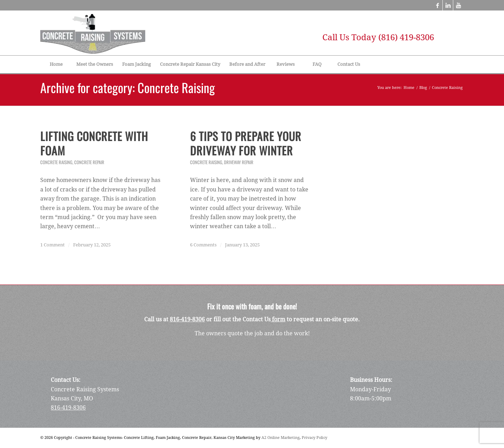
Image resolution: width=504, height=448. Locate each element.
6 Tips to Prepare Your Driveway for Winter (246, 143)
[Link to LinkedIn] (448, 5)
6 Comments (203, 245)
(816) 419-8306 (406, 37)
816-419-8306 (187, 319)
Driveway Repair (239, 162)
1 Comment (52, 245)
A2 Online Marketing (281, 438)
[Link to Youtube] (458, 5)
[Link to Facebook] (437, 5)
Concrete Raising (56, 162)
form (278, 319)
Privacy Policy (314, 438)
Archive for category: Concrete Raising (128, 87)
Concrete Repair (89, 162)
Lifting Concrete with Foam (94, 143)
